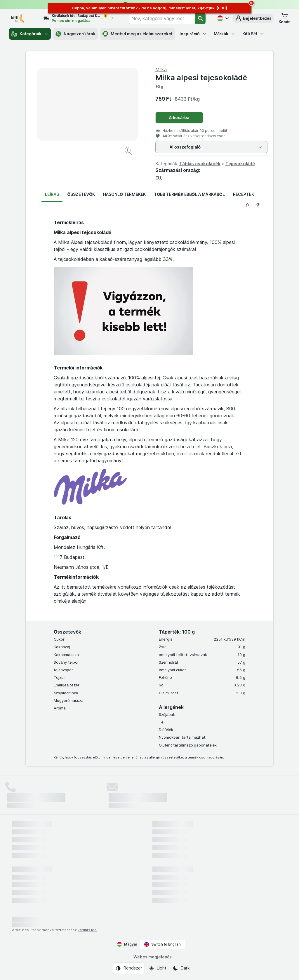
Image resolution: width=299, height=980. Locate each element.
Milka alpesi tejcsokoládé (201, 77)
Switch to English (162, 944)
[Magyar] (222, 18)
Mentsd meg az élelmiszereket (138, 34)
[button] (253, 18)
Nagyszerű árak (75, 34)
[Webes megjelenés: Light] (157, 968)
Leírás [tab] (52, 194)
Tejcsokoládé (240, 164)
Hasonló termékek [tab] (124, 194)
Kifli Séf (253, 34)
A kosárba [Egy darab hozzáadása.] (179, 117)
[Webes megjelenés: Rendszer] (129, 968)
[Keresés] (200, 18)
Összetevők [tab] (81, 194)
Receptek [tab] (244, 194)
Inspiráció (193, 34)
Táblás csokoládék (200, 164)
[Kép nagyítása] (129, 152)
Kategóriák (30, 34)
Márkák (225, 34)
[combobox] (162, 18)
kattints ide (87, 930)
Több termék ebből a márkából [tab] (189, 194)
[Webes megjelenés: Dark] (181, 968)
